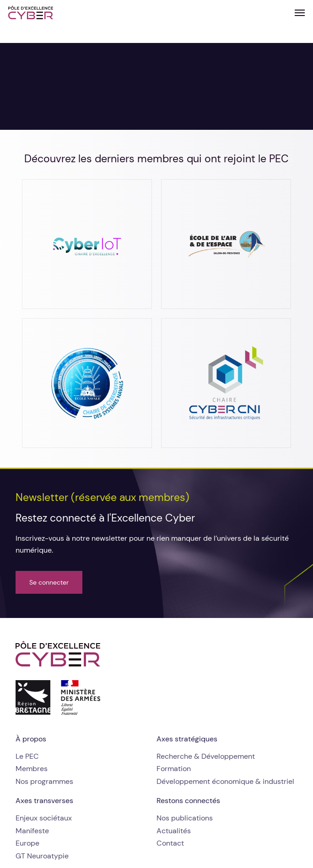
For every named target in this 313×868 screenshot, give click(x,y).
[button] (300, 12)
